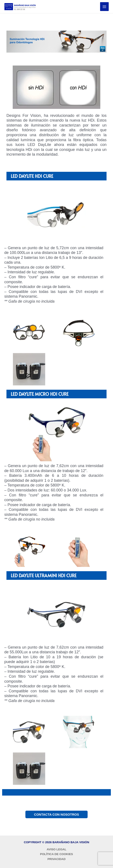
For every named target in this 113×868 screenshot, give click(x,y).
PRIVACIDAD (56, 859)
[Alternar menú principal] (104, 7)
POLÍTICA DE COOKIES (56, 854)
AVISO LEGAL (57, 849)
